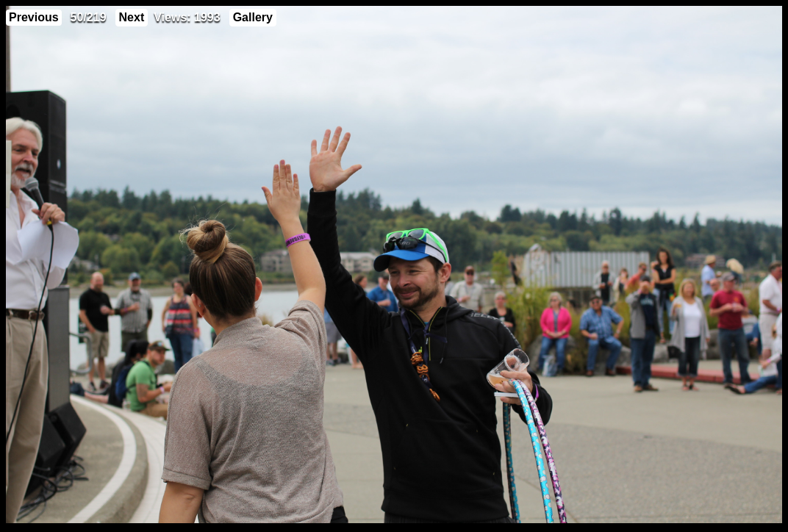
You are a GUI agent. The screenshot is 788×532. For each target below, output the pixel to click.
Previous (34, 17)
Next (132, 17)
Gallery (253, 17)
